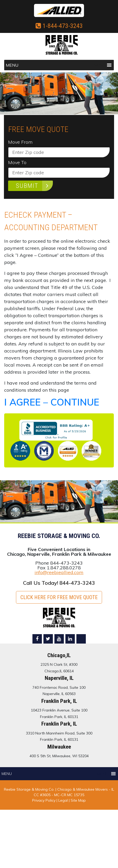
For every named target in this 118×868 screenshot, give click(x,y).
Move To (17, 163)
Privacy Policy (44, 800)
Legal (64, 800)
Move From (20, 142)
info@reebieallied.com (59, 572)
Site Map (78, 800)
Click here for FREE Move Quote (59, 597)
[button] (12, 65)
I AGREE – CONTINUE (52, 402)
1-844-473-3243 (59, 26)
